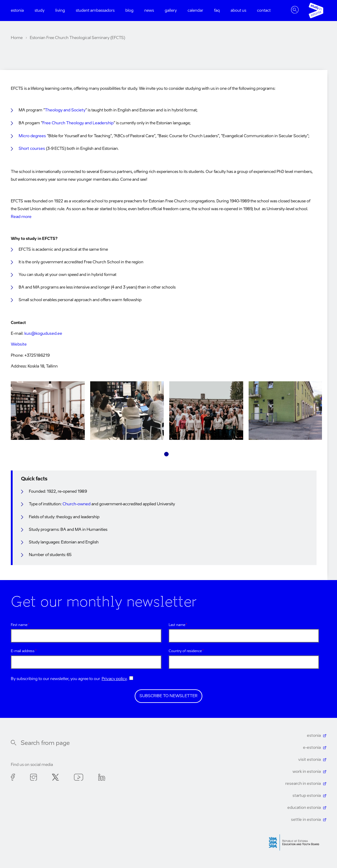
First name (19, 623)
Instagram (34, 777)
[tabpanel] (48, 411)
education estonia (305, 806)
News (149, 11)
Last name (177, 623)
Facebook (13, 777)
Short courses (31, 148)
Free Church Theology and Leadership (77, 123)
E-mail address (23, 650)
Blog (129, 11)
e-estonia (312, 746)
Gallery (171, 11)
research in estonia (304, 782)
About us (238, 11)
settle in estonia (307, 818)
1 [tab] (166, 453)
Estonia (17, 11)
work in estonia (307, 770)
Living (60, 11)
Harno (296, 841)
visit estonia (310, 758)
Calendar (195, 11)
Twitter (55, 777)
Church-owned (76, 503)
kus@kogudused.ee (43, 333)
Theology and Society (65, 110)
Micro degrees (32, 136)
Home (17, 38)
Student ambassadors (95, 11)
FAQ (217, 11)
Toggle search (295, 11)
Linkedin (102, 777)
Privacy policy (114, 677)
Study (40, 11)
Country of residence (185, 650)
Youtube (79, 777)
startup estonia (308, 794)
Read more (21, 216)
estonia (314, 734)
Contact (264, 11)
